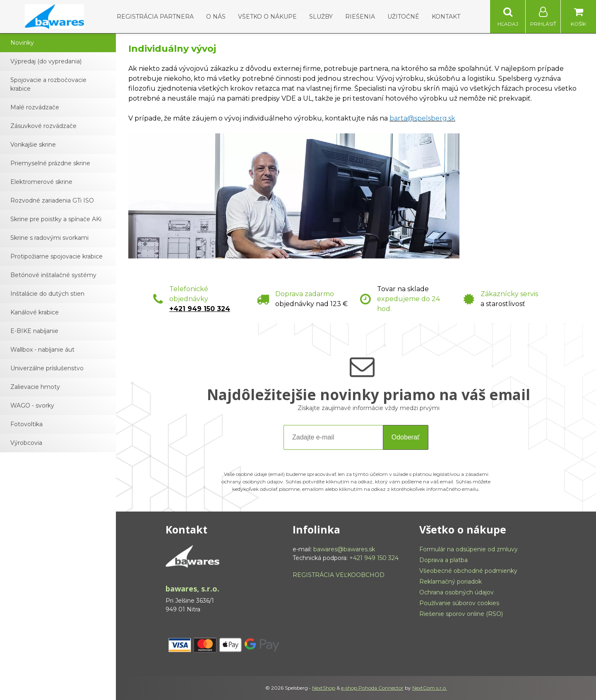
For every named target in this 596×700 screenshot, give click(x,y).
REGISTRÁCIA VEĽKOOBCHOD (339, 575)
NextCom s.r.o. (430, 688)
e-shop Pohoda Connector (372, 688)
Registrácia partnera (155, 17)
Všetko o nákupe (267, 17)
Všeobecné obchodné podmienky (468, 571)
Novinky (22, 43)
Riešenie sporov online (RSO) (461, 614)
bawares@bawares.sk (344, 549)
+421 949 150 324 (200, 309)
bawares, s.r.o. (192, 589)
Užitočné (403, 17)
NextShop (324, 688)
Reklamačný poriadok (451, 582)
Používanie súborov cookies (459, 603)
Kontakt (446, 17)
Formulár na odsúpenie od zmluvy (469, 549)
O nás (216, 17)
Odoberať (406, 437)
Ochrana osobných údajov (457, 592)
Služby (321, 17)
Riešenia (360, 17)
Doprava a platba (443, 560)
